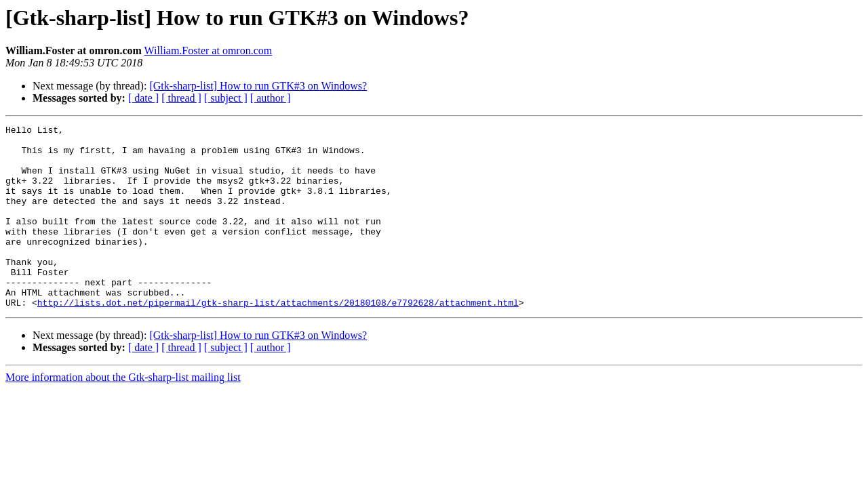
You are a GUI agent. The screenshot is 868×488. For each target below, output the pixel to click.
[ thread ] (181, 98)
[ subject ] (226, 98)
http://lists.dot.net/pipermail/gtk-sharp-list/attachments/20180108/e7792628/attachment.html (278, 339)
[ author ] (271, 98)
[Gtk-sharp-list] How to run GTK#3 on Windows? (258, 86)
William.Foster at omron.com (209, 50)
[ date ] (143, 98)
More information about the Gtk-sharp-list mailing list (123, 414)
